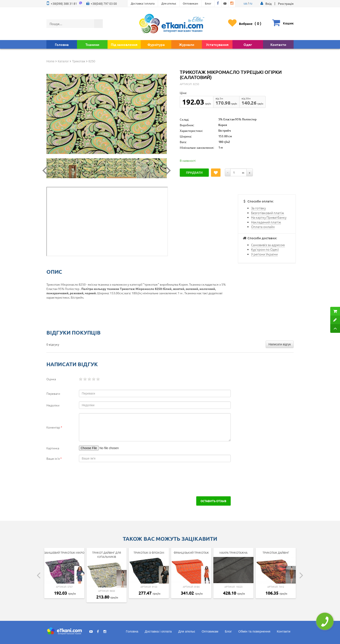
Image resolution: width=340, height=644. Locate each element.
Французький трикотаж (191, 553)
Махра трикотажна (233, 553)
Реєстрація (286, 3)
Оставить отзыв (213, 501)
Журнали (187, 44)
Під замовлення (124, 44)
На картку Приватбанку (269, 217)
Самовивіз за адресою (268, 245)
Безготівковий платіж (268, 213)
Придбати (194, 172)
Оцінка (51, 379)
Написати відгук (280, 344)
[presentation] (84, 479)
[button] (268, 3)
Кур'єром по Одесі (265, 249)
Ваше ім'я (54, 458)
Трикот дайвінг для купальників (107, 555)
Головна (62, 44)
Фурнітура (156, 44)
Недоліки (53, 405)
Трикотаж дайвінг (276, 553)
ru (251, 3)
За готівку (258, 208)
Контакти (278, 44)
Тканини (92, 44)
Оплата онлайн (263, 227)
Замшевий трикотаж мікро (64, 553)
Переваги (53, 393)
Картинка (53, 448)
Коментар (54, 427)
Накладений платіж (266, 222)
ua (245, 3)
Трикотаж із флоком (149, 553)
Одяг (248, 44)
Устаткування (217, 44)
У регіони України (264, 254)
